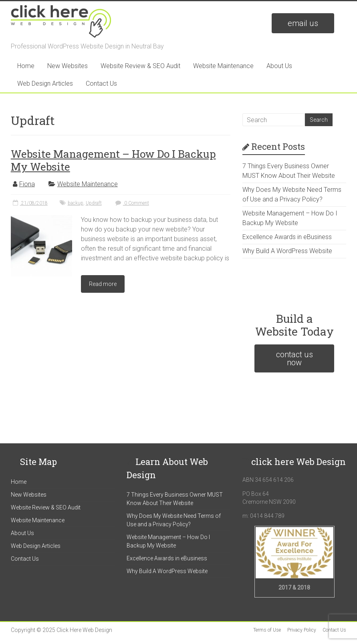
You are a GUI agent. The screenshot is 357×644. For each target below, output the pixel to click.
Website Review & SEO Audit (140, 66)
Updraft (94, 203)
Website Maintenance (223, 66)
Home (26, 66)
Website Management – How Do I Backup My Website (113, 160)
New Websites (68, 66)
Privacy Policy (302, 630)
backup (76, 203)
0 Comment (131, 203)
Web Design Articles (45, 84)
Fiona (27, 184)
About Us (279, 66)
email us (303, 23)
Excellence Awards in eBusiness (287, 237)
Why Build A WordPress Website (287, 251)
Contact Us (101, 84)
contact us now (294, 358)
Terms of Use (267, 630)
